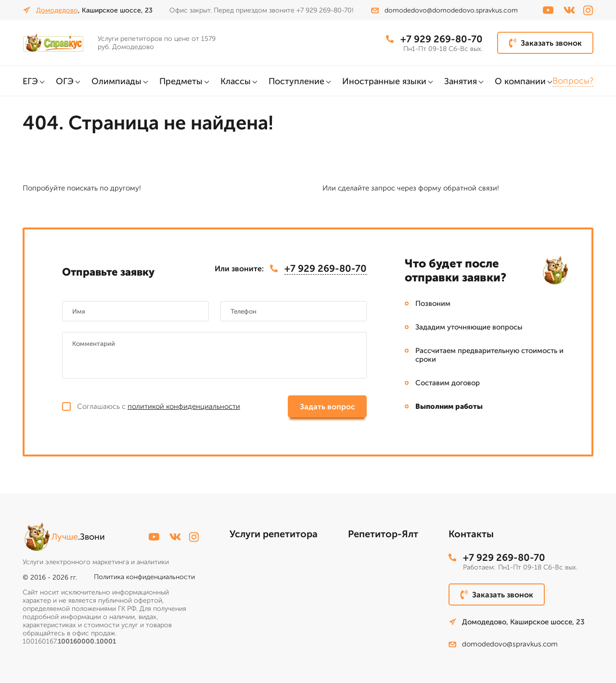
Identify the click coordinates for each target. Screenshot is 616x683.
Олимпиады (116, 81)
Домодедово (57, 10)
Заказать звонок (545, 43)
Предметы (181, 81)
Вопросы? (573, 81)
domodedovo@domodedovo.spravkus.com (444, 10)
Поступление (296, 81)
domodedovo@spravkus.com (503, 644)
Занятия (461, 81)
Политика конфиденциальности (144, 577)
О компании (520, 81)
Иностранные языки (384, 81)
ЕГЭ (30, 81)
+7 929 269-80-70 (434, 39)
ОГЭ (65, 81)
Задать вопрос (327, 407)
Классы (236, 81)
